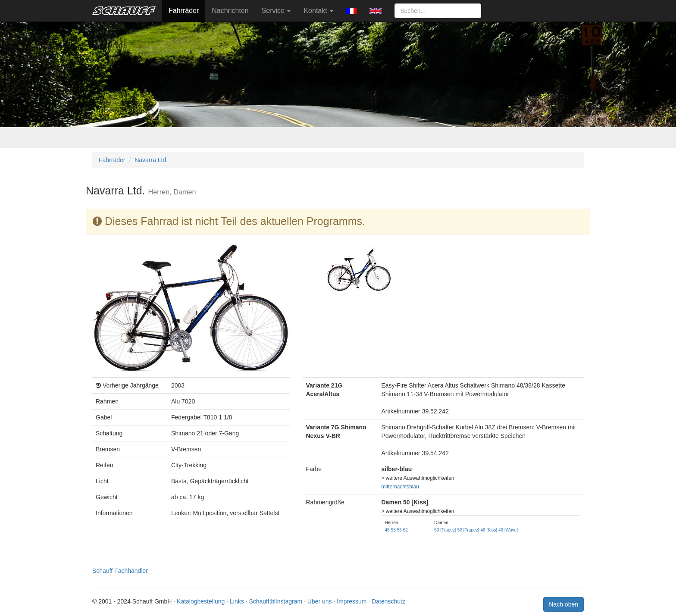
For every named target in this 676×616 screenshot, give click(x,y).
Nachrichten (230, 11)
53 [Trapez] (468, 530)
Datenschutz (388, 601)
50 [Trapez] (445, 530)
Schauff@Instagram (275, 601)
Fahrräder (184, 11)
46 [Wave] (508, 530)
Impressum (352, 601)
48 (387, 530)
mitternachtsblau (400, 487)
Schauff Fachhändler (120, 571)
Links (237, 601)
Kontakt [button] (318, 11)
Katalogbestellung (201, 601)
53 (393, 530)
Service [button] (276, 11)
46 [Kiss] (489, 530)
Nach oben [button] (563, 604)
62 (405, 530)
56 (399, 530)
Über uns (320, 601)
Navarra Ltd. (151, 160)
